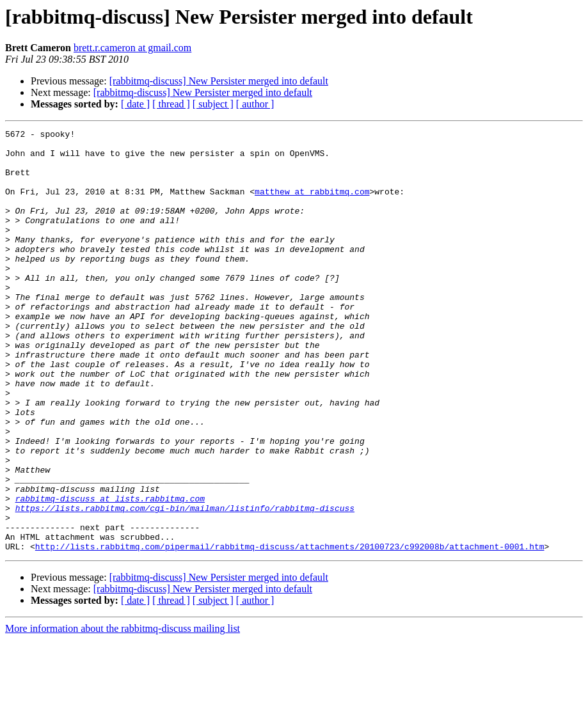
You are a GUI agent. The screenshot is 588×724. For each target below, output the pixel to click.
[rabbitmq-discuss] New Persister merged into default (219, 81)
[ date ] (135, 104)
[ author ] (255, 104)
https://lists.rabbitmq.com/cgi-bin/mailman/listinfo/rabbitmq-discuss (185, 585)
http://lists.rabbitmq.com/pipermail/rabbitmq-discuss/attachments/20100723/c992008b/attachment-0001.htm (290, 631)
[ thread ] (171, 104)
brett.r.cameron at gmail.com (132, 48)
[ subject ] (213, 104)
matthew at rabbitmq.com (312, 205)
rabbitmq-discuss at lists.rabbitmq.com (110, 573)
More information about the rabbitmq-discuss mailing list (123, 713)
